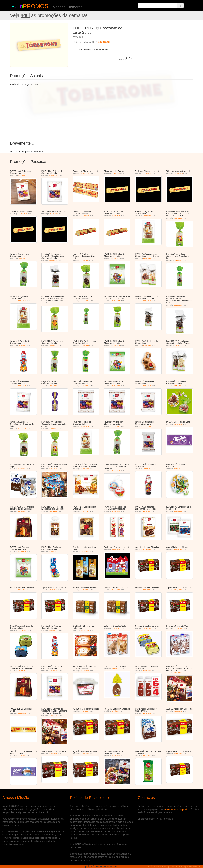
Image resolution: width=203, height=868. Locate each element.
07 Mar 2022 (147, 216)
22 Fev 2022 (53, 386)
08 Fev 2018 (85, 671)
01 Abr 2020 (148, 173)
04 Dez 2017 (53, 175)
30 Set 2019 (53, 754)
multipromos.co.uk (190, 866)
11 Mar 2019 (53, 345)
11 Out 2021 (85, 386)
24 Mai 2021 (85, 590)
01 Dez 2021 (23, 214)
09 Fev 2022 (54, 214)
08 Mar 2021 (22, 590)
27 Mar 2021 (179, 173)
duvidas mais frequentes (177, 809)
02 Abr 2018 (178, 424)
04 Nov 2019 (85, 754)
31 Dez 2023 (22, 345)
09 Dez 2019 (116, 756)
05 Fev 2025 (85, 216)
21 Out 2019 (22, 386)
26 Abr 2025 (116, 216)
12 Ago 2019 (147, 713)
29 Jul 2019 (116, 711)
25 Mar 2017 (148, 628)
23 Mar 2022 (23, 630)
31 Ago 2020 (147, 550)
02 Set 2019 (178, 711)
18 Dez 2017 (53, 671)
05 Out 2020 (178, 550)
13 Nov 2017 (22, 175)
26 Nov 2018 (53, 715)
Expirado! (104, 42)
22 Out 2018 (178, 673)
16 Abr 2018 (147, 671)
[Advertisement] (164, 45)
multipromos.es (171, 866)
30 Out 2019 (85, 552)
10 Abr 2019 (116, 173)
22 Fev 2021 (178, 260)
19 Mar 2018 (116, 258)
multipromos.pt (154, 866)
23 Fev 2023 (178, 386)
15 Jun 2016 (116, 628)
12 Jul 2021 (147, 590)
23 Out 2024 (85, 630)
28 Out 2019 (85, 173)
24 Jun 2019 (85, 711)
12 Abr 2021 (53, 590)
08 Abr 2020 (116, 550)
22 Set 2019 (22, 756)
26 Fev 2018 (53, 552)
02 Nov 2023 (53, 630)
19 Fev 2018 (22, 552)
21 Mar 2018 (116, 669)
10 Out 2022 (147, 386)
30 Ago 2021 (178, 590)
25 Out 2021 (116, 386)
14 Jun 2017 (179, 628)
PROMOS (36, 6)
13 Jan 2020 (147, 756)
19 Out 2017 (22, 469)
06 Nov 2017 (53, 469)
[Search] (180, 6)
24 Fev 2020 (178, 754)
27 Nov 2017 (116, 471)
